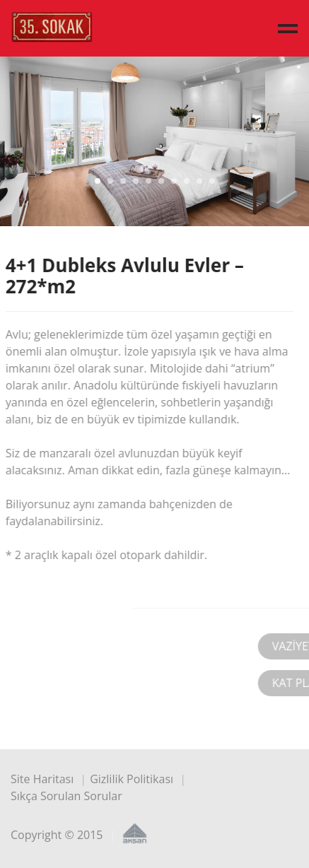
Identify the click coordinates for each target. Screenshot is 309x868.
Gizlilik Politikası (132, 779)
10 (212, 181)
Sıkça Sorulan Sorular (66, 796)
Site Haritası (42, 779)
